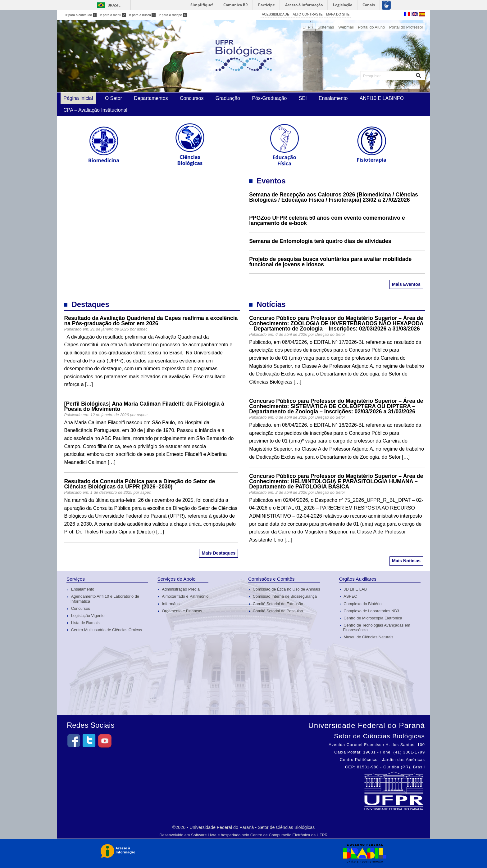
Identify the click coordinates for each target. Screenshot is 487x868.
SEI (303, 98)
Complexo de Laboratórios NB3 (371, 611)
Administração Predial (181, 589)
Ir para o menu (113, 15)
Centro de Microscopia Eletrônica (373, 618)
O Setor (114, 98)
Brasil (114, 5)
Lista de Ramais (85, 623)
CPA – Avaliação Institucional (95, 110)
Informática (172, 604)
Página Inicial (78, 98)
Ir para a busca (142, 15)
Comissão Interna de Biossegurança (285, 596)
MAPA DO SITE (338, 14)
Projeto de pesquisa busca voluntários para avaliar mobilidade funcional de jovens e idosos (330, 262)
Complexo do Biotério (362, 604)
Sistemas (326, 27)
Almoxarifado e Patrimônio (185, 596)
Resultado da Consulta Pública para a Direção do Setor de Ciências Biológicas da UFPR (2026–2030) (139, 484)
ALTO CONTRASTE (308, 14)
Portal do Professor (406, 27)
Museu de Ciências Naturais (368, 637)
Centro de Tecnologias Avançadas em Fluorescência (376, 627)
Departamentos (151, 98)
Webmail (346, 27)
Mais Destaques (218, 553)
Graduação (228, 98)
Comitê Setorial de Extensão (278, 604)
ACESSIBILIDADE (275, 14)
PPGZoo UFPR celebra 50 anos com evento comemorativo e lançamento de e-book (327, 220)
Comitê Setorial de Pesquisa (278, 611)
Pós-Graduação (269, 98)
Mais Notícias (406, 561)
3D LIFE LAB (355, 589)
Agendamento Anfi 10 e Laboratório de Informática (105, 599)
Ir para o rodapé (173, 15)
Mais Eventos (406, 284)
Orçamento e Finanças (182, 611)
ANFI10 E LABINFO (382, 98)
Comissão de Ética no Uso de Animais (287, 589)
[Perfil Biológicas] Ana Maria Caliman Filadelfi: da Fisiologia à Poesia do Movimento (144, 406)
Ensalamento (333, 98)
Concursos (192, 98)
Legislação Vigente (88, 616)
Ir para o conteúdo (81, 15)
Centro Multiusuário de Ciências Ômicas (107, 630)
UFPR (308, 27)
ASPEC (350, 596)
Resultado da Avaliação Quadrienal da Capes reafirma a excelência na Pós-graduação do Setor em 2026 (151, 321)
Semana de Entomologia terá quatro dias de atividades (320, 241)
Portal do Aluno (371, 27)
